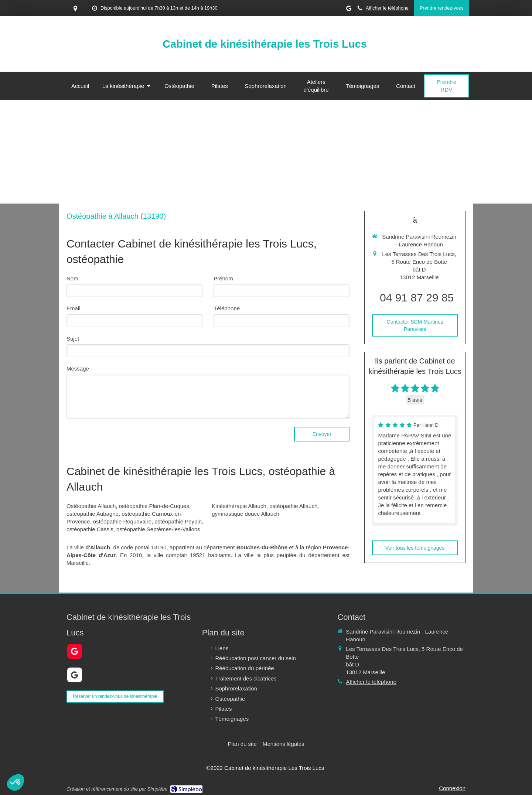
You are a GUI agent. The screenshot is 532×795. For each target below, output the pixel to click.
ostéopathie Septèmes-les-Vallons (158, 529)
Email (74, 308)
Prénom (223, 278)
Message (78, 369)
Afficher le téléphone (387, 8)
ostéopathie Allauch (293, 506)
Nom (72, 278)
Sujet (73, 339)
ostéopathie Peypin (178, 521)
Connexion (452, 788)
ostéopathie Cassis (90, 529)
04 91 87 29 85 (417, 298)
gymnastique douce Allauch (245, 514)
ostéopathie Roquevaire (122, 521)
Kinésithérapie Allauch (239, 506)
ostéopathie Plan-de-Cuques (154, 506)
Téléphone (227, 308)
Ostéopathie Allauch (91, 506)
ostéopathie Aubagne (93, 514)
